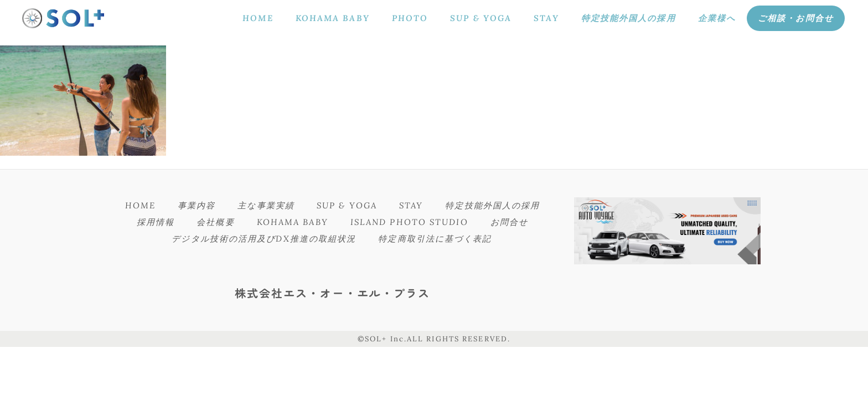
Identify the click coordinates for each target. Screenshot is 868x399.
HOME (258, 18)
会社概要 (215, 222)
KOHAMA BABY (333, 18)
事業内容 (197, 205)
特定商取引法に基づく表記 (435, 239)
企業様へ (717, 18)
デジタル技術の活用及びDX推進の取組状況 (264, 239)
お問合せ (509, 222)
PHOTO (410, 18)
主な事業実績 (266, 205)
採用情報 (156, 222)
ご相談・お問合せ (796, 18)
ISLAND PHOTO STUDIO (409, 222)
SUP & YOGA (481, 18)
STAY (546, 18)
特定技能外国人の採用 (629, 18)
